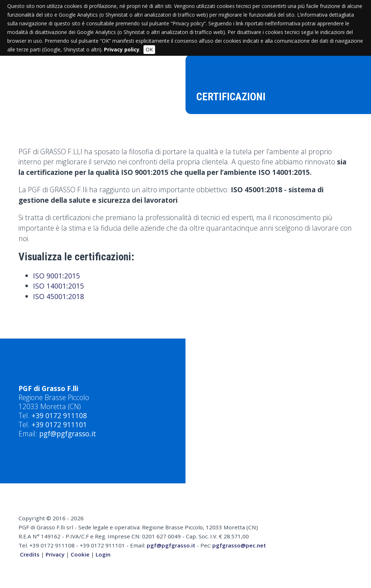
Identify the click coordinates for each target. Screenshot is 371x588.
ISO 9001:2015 (57, 276)
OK (149, 49)
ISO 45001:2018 (59, 296)
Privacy (55, 554)
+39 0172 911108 (59, 415)
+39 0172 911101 (59, 425)
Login (103, 554)
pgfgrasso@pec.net (239, 545)
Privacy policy (122, 49)
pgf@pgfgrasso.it (68, 434)
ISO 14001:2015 (59, 286)
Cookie (80, 554)
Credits (30, 554)
